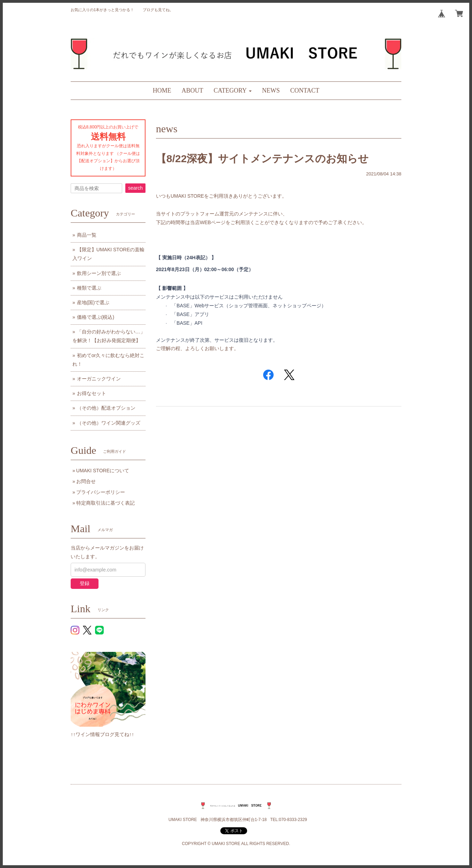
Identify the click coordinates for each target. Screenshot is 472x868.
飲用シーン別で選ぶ (99, 273)
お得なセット (92, 393)
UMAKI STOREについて (103, 471)
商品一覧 (87, 235)
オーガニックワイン (99, 379)
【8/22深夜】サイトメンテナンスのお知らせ (262, 159)
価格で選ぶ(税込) (96, 317)
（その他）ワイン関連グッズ (109, 423)
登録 (85, 583)
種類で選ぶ (89, 288)
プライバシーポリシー (101, 492)
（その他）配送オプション (106, 408)
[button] (233, 91)
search (135, 188)
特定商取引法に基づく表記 (105, 503)
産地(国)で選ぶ (93, 302)
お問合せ (86, 481)
